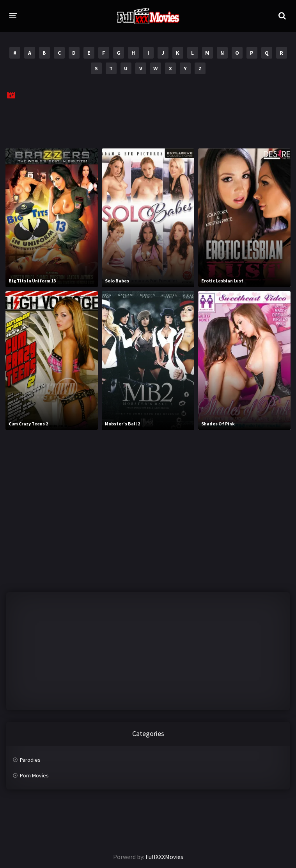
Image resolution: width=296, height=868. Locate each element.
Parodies (30, 760)
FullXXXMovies (164, 857)
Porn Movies (34, 775)
